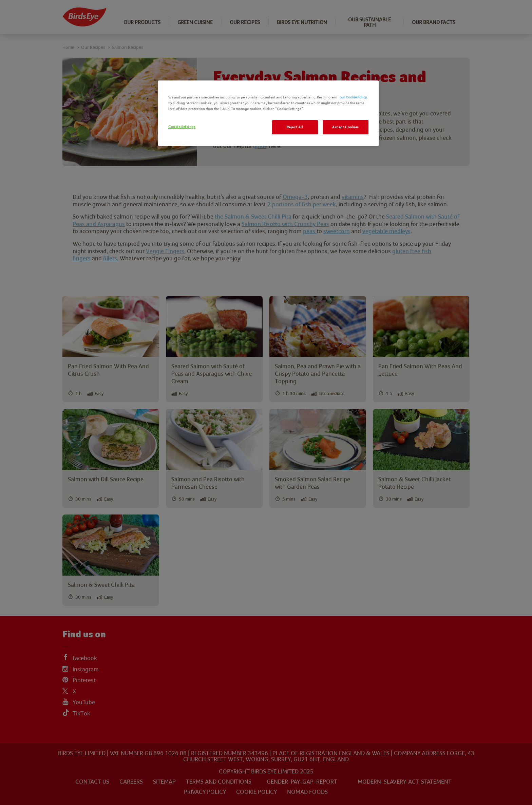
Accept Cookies (346, 127)
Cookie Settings (182, 127)
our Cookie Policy (353, 97)
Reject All (295, 127)
